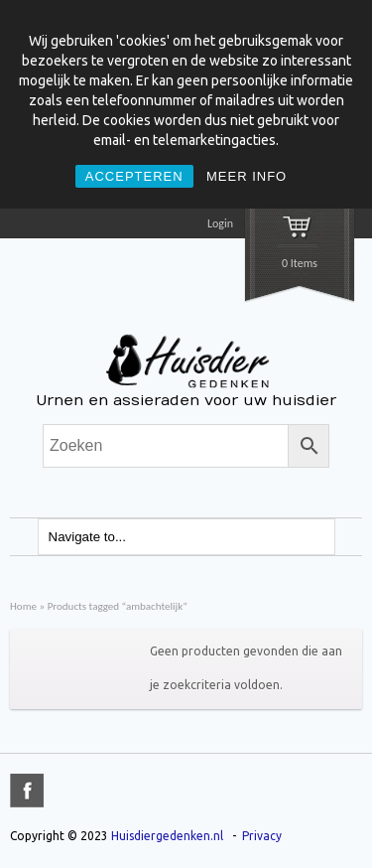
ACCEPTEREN (134, 176)
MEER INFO (247, 176)
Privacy (262, 836)
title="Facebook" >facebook (27, 791)
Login (220, 223)
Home (23, 606)
